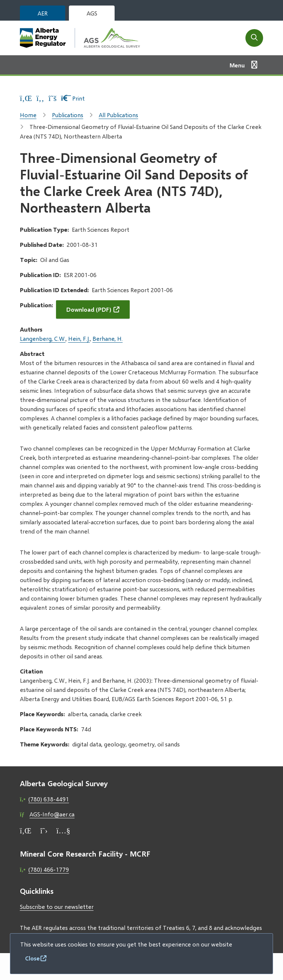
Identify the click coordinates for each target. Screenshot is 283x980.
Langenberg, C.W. (43, 338)
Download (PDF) (89, 309)
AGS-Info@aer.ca (52, 814)
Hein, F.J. (79, 338)
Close (32, 958)
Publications (68, 115)
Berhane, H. (108, 338)
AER (43, 13)
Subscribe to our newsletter (57, 906)
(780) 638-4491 (49, 799)
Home (28, 115)
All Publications (118, 115)
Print (73, 98)
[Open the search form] (254, 38)
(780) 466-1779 (49, 869)
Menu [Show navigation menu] (237, 65)
